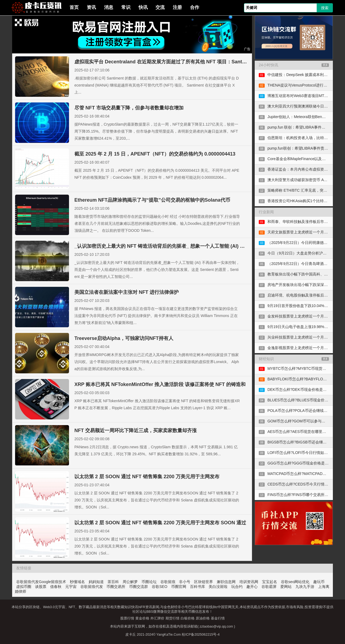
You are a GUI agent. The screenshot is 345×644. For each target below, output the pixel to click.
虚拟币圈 (24, 587)
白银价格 (188, 618)
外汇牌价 (157, 618)
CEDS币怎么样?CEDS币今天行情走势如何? (304, 484)
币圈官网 (179, 587)
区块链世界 (203, 582)
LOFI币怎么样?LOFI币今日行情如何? (299, 453)
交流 (160, 7)
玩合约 (237, 587)
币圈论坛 (149, 582)
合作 (195, 7)
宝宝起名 (270, 582)
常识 (126, 7)
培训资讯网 (249, 582)
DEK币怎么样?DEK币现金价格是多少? (300, 390)
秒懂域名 (77, 582)
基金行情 (218, 618)
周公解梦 (130, 582)
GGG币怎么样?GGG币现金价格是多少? (301, 463)
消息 (109, 7)
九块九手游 (305, 587)
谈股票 (41, 587)
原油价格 (203, 618)
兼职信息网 (226, 582)
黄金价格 (142, 618)
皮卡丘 (131, 635)
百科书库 (198, 587)
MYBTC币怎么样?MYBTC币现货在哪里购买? (305, 369)
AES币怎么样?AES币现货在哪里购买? (300, 432)
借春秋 (56, 587)
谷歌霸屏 (269, 587)
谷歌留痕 (168, 582)
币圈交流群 (139, 587)
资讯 (91, 7)
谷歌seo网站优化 (295, 582)
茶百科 (113, 582)
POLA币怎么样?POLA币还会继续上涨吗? (302, 411)
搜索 (325, 8)
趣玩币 (319, 582)
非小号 (185, 582)
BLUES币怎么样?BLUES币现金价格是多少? (304, 400)
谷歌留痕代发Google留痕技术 (41, 582)
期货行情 (172, 618)
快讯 (143, 7)
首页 (74, 7)
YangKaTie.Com (168, 635)
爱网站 (286, 587)
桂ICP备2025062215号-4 (201, 635)
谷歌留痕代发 (92, 587)
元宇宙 (71, 587)
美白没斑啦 (218, 587)
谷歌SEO (160, 587)
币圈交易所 (116, 587)
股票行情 (127, 618)
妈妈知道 (96, 582)
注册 (177, 7)
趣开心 (252, 587)
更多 (325, 65)
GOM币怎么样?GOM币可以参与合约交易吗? (305, 421)
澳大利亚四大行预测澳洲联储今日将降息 (301, 106)
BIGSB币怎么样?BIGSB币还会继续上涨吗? (304, 442)
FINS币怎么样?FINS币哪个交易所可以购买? (304, 495)
